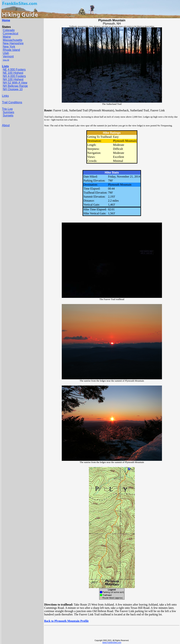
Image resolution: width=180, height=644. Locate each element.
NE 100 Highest (13, 73)
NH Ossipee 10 (13, 89)
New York (9, 47)
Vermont (8, 56)
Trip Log (7, 109)
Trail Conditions (12, 102)
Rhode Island (11, 50)
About (6, 125)
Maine (7, 37)
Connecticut (10, 33)
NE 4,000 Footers (14, 70)
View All (6, 60)
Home (6, 20)
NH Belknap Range (15, 86)
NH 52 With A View (15, 83)
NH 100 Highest (13, 79)
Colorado (9, 30)
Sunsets (8, 115)
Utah (6, 53)
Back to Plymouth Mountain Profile (66, 621)
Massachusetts (12, 40)
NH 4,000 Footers (14, 76)
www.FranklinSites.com (112, 642)
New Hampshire (13, 43)
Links (5, 96)
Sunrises (8, 112)
